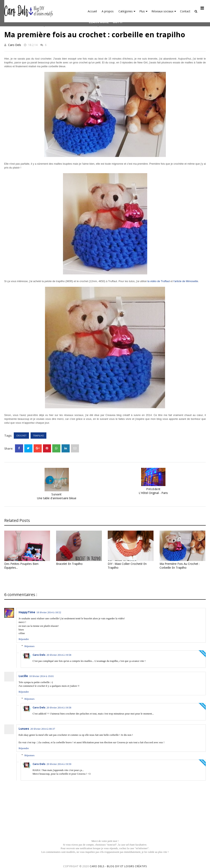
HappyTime (27, 612)
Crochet (21, 436)
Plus (143, 11)
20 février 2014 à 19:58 (59, 655)
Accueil (92, 11)
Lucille (23, 676)
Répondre (24, 639)
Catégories (127, 11)
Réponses (30, 646)
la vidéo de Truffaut (159, 281)
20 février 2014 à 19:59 (59, 764)
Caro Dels (15, 45)
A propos (108, 11)
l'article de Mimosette (186, 281)
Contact (185, 11)
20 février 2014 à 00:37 (43, 729)
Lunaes (24, 729)
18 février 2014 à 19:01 (42, 676)
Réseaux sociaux (164, 11)
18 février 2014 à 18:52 (49, 612)
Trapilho (38, 436)
